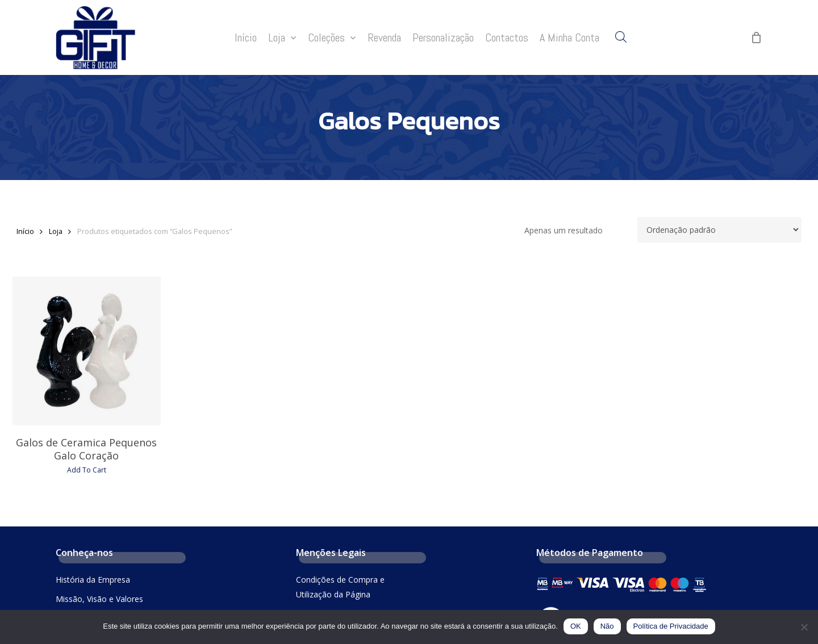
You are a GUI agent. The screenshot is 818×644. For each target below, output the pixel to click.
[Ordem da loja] (719, 230)
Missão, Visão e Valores (99, 599)
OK (576, 626)
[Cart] (757, 37)
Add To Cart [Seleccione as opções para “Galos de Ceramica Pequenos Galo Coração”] (87, 470)
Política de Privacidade (671, 626)
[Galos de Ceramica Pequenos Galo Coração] (87, 351)
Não (607, 626)
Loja (56, 231)
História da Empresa (93, 580)
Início (25, 231)
